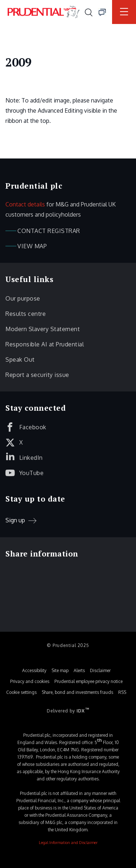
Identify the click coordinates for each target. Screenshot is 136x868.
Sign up (15, 520)
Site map (60, 670)
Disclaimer (100, 670)
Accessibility (34, 670)
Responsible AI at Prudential (45, 344)
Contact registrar (49, 231)
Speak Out (20, 359)
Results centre (26, 314)
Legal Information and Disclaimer (68, 843)
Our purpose (23, 298)
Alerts (79, 670)
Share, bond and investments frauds (77, 692)
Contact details (25, 204)
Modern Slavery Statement (43, 329)
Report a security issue (37, 375)
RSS (122, 692)
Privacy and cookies (30, 681)
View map (32, 246)
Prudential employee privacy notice (88, 681)
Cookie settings (21, 692)
